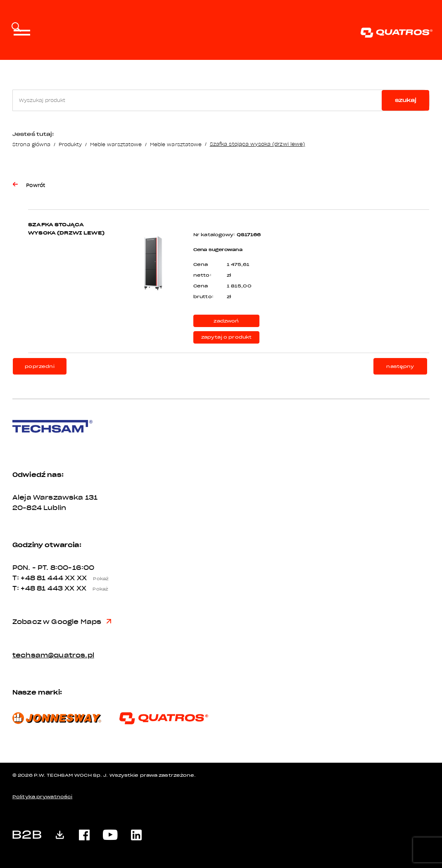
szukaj (406, 100)
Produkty (70, 144)
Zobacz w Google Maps (62, 622)
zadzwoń (226, 321)
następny (400, 366)
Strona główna (31, 144)
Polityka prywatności (42, 797)
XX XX (89, 578)
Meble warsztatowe (116, 144)
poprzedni (39, 366)
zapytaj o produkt (227, 337)
